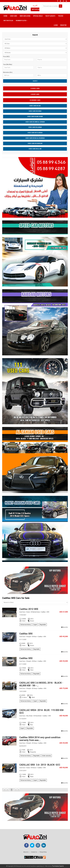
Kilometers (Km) (8, 72)
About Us (26, 852)
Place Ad (36, 9)
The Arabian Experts (58, 866)
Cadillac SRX (26, 634)
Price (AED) (6, 57)
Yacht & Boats (50, 16)
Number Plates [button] (22, 21)
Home (5, 16)
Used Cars (14, 16)
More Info (64, 627)
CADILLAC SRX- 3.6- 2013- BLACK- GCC (40, 765)
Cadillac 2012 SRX (29, 609)
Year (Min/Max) (8, 64)
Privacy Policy (43, 852)
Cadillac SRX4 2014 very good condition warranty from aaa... (40, 739)
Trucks (61, 16)
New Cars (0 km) (25, 16)
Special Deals (38, 16)
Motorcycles (8, 21)
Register (63, 25)
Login (56, 25)
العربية (35, 6)
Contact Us (34, 852)
